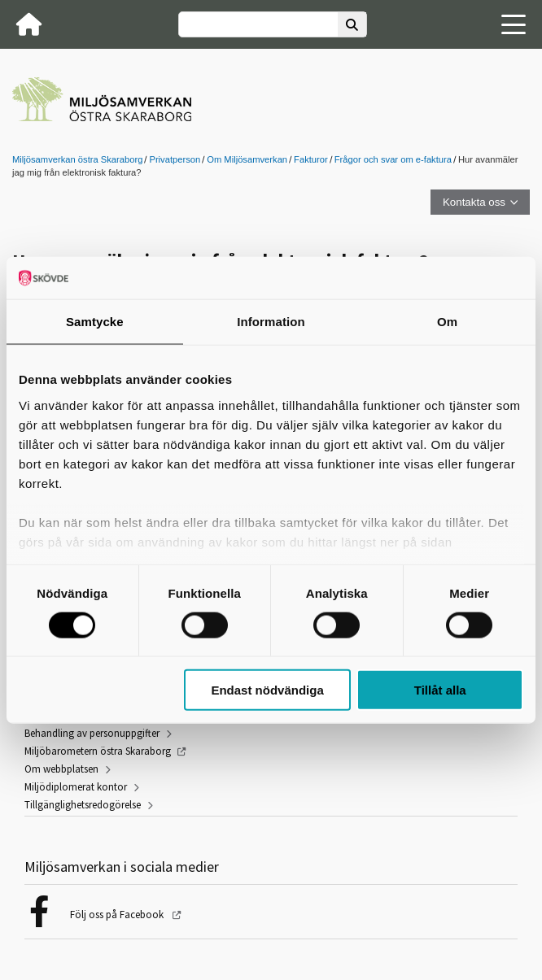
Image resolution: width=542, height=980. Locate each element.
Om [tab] (447, 322)
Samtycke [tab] (95, 322)
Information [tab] (271, 322)
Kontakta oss (474, 202)
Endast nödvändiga (267, 690)
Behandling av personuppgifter (92, 733)
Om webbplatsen (61, 769)
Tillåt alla (440, 690)
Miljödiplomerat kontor (76, 787)
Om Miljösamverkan (247, 159)
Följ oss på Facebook (118, 915)
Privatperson (175, 159)
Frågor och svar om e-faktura (393, 159)
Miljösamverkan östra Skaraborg (77, 159)
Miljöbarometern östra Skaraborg (98, 751)
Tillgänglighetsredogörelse (83, 805)
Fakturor (311, 159)
